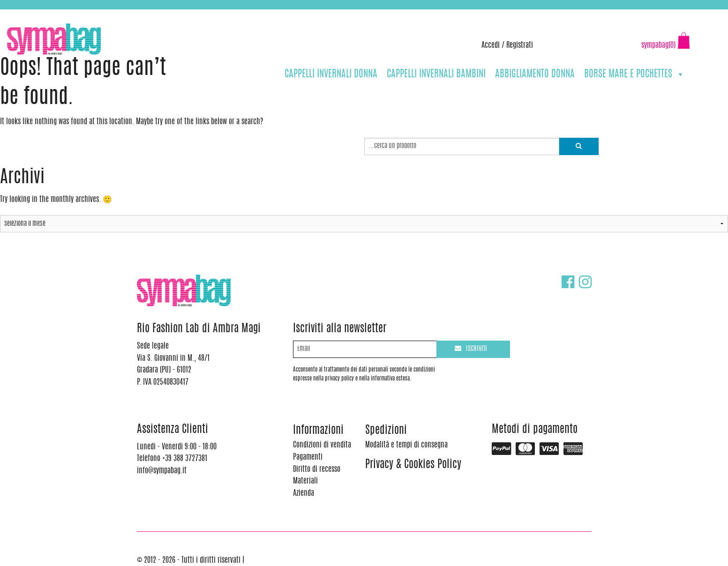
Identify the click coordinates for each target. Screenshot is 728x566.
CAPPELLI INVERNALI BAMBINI (436, 74)
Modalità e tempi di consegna (406, 445)
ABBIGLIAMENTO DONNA (535, 74)
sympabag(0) (658, 45)
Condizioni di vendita (322, 445)
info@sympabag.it (131, 14)
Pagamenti (308, 457)
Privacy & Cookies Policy (413, 465)
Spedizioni (386, 431)
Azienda (304, 493)
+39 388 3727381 (46, 14)
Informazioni (318, 431)
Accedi (491, 45)
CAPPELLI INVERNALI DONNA (331, 74)
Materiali (305, 481)
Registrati (520, 45)
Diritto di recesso (317, 469)
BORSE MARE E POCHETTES (634, 74)
